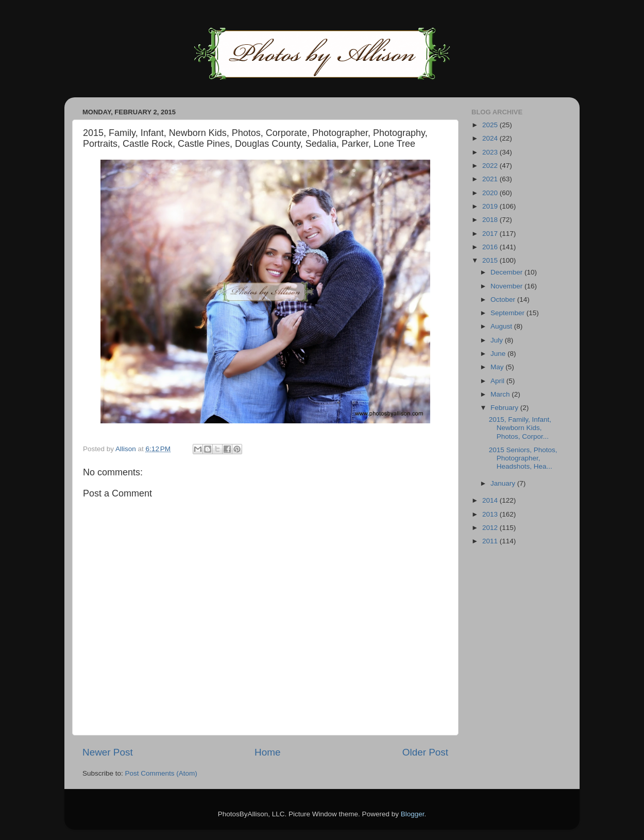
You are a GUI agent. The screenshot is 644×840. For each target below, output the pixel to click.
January (504, 483)
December (507, 272)
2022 (491, 166)
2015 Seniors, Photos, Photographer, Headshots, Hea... (523, 458)
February (505, 408)
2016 (491, 247)
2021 (491, 179)
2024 (491, 138)
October (504, 299)
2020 (491, 193)
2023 (491, 152)
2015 (491, 260)
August (502, 326)
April (498, 381)
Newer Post (108, 752)
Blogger (413, 814)
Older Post (425, 752)
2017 (491, 234)
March (501, 394)
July (498, 340)
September (509, 313)
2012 (491, 528)
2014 (491, 500)
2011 (491, 541)
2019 (491, 206)
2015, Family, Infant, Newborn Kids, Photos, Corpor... (520, 428)
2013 (491, 514)
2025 (491, 125)
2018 (491, 220)
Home (267, 752)
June (499, 354)
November (507, 286)
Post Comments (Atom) (161, 773)
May (498, 367)
